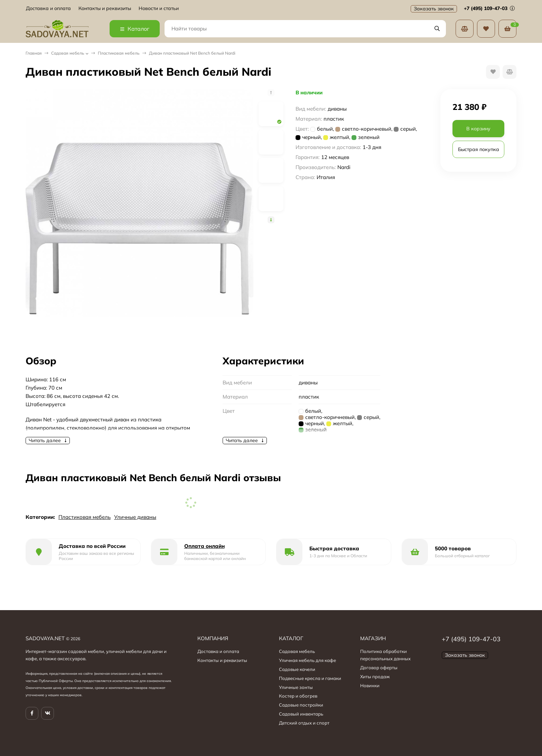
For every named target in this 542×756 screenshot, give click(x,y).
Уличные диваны (135, 517)
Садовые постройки (301, 705)
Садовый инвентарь (301, 714)
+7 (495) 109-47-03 (489, 8)
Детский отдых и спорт (304, 723)
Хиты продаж (375, 676)
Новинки (370, 685)
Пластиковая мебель (119, 53)
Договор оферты (379, 668)
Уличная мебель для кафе (307, 660)
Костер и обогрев (298, 696)
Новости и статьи (159, 8)
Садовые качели (297, 669)
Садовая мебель (68, 53)
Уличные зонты (296, 687)
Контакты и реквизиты (105, 8)
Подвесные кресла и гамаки (310, 678)
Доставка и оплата (48, 8)
